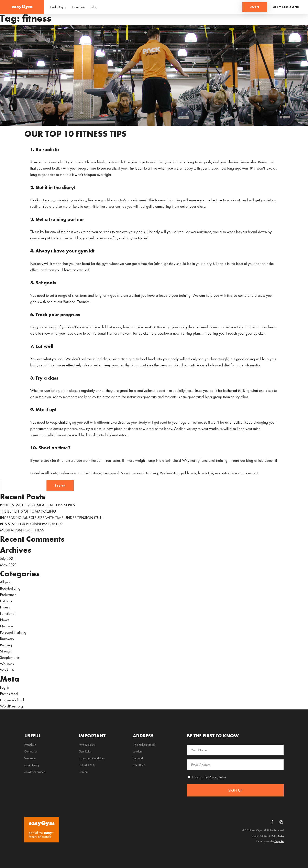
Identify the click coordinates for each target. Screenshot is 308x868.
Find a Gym (58, 7)
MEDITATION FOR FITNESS (22, 530)
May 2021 (8, 565)
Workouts (7, 670)
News (125, 473)
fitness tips (206, 473)
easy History (32, 765)
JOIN (255, 7)
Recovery (7, 639)
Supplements (10, 657)
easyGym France (35, 772)
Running (6, 645)
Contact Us (31, 751)
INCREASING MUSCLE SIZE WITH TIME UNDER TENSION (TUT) (51, 518)
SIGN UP (235, 790)
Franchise (78, 7)
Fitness (96, 473)
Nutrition (6, 626)
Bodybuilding (10, 588)
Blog (94, 7)
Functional (111, 473)
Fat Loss (84, 473)
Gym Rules (85, 751)
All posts (51, 473)
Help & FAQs (87, 765)
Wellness (167, 473)
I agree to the (209, 777)
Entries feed (9, 694)
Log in (5, 687)
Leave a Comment (244, 473)
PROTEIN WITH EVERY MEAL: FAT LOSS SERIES (37, 505)
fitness (192, 473)
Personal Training (145, 473)
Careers (83, 772)
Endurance (68, 473)
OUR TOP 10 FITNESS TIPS (75, 134)
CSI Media (278, 836)
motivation (223, 473)
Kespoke (279, 841)
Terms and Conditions (92, 758)
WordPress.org (11, 706)
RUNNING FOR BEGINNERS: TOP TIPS (31, 524)
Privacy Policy (218, 777)
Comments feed (12, 700)
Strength (6, 651)
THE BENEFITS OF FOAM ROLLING (28, 511)
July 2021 (8, 558)
